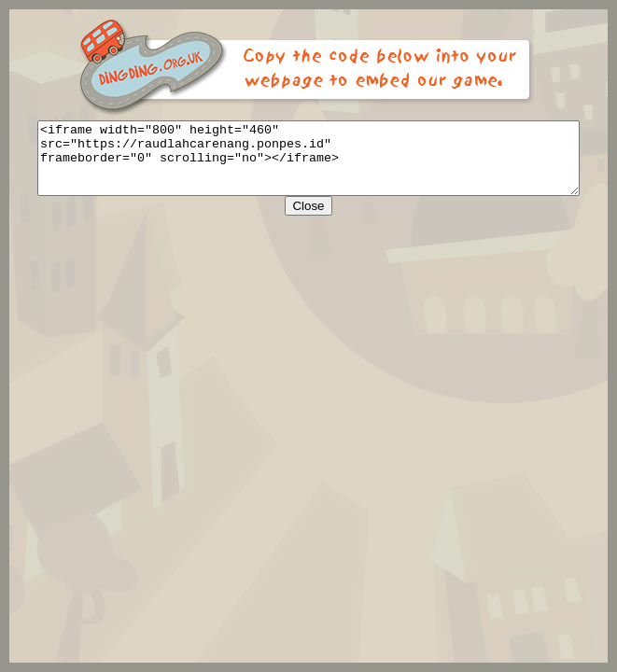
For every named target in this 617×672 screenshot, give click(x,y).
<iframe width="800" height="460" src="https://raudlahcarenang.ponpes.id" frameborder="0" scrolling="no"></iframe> (313, 165)
